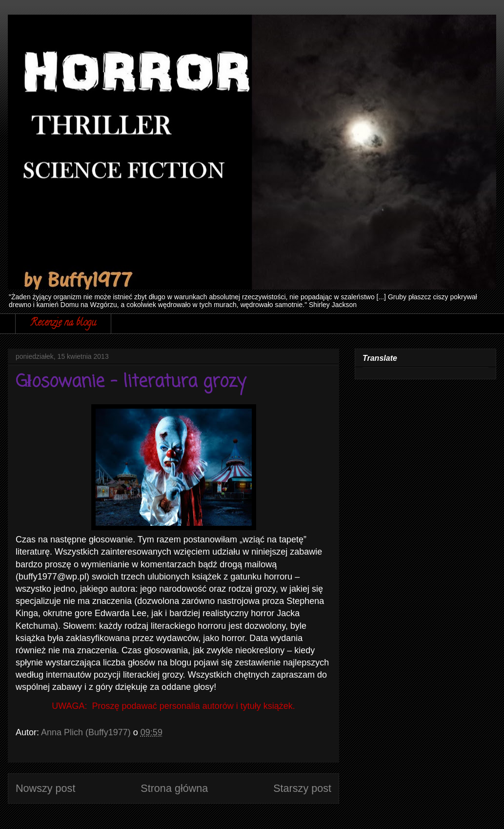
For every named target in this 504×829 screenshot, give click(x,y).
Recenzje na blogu (63, 323)
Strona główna (174, 788)
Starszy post (302, 788)
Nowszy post (45, 788)
